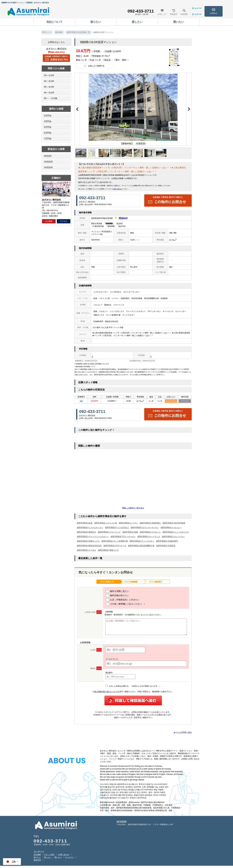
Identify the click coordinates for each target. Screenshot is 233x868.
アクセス (64, 221)
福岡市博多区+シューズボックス (176, 532)
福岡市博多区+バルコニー (171, 528)
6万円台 (48, 133)
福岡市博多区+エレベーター (173, 537)
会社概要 (49, 221)
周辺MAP (123, 218)
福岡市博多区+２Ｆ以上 (86, 551)
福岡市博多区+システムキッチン (90, 528)
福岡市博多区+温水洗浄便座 (174, 523)
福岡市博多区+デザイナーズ (115, 546)
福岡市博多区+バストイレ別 (106, 523)
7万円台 (48, 139)
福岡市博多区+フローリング (109, 532)
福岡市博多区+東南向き (86, 532)
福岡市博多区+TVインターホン (123, 537)
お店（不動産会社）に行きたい (123, 600)
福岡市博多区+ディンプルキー (142, 542)
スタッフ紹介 (49, 855)
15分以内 (48, 167)
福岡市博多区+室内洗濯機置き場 (141, 546)
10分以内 (48, 162)
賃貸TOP (197, 14)
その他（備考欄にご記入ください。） (126, 605)
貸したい (48, 858)
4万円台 (48, 121)
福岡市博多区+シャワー (128, 523)
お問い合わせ (117, 189)
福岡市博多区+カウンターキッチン (145, 528)
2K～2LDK (49, 81)
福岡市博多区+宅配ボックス (88, 542)
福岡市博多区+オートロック (149, 537)
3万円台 (48, 116)
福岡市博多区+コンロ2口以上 (117, 528)
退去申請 (37, 860)
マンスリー (69, 858)
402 (81, 401)
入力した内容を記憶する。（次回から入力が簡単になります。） (133, 687)
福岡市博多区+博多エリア (108, 551)
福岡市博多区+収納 (130, 532)
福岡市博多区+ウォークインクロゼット (93, 537)
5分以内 (48, 156)
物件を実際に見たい (117, 592)
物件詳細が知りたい (117, 596)
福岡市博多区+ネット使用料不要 (115, 542)
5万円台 (48, 127)
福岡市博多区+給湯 (85, 523)
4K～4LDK (49, 93)
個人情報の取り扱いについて (106, 692)
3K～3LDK (49, 87)
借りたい (37, 858)
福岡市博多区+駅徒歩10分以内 (89, 546)
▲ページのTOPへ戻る (183, 733)
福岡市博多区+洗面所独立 (150, 523)
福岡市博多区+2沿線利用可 (167, 542)
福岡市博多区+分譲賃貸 (166, 546)
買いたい (58, 858)
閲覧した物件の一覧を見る (133, 508)
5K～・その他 (50, 98)
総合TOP (197, 8)
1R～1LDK (49, 75)
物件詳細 (185, 401)
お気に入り (171, 401)
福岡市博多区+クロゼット (150, 532)
